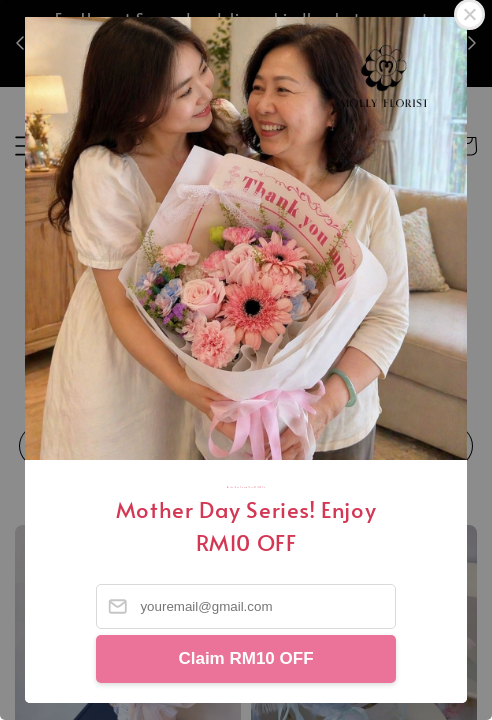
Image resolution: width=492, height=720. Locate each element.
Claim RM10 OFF (245, 658)
